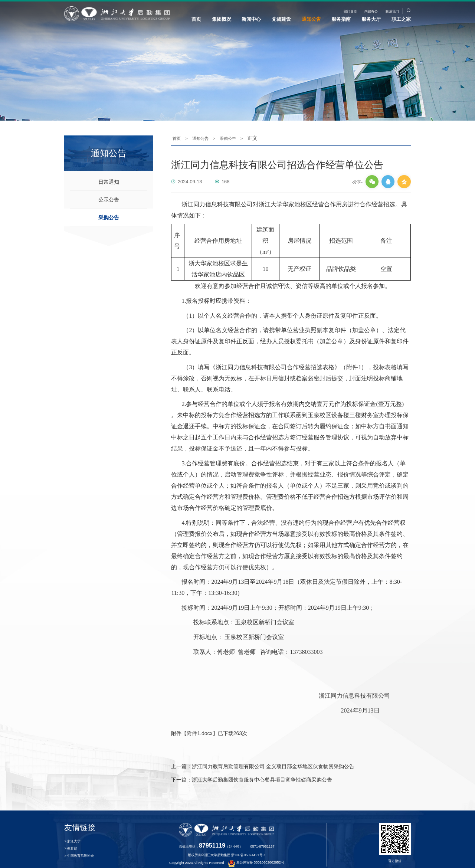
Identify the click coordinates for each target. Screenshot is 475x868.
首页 (196, 19)
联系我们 (392, 12)
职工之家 (401, 19)
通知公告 (311, 19)
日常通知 (109, 172)
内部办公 (371, 12)
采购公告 (109, 208)
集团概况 (222, 19)
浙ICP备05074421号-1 (248, 846)
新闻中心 (251, 19)
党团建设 (281, 19)
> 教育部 (71, 839)
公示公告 (109, 190)
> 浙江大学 (72, 832)
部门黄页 (350, 12)
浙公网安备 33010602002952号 (256, 853)
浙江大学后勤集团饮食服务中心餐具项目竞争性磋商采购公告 (252, 770)
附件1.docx (199, 724)
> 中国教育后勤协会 (79, 846)
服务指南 (341, 19)
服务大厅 (371, 19)
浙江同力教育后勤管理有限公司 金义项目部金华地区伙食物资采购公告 (263, 757)
